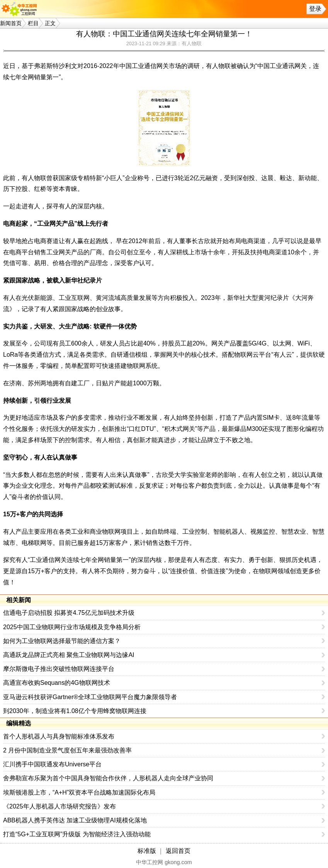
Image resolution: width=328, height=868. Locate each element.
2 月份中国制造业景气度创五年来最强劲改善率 (67, 750)
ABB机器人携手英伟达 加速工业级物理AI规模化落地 (75, 820)
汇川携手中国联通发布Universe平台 (52, 764)
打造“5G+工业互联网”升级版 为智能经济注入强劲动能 (77, 834)
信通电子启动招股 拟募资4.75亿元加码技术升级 (69, 613)
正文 (50, 23)
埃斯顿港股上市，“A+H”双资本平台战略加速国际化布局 (79, 792)
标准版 (147, 851)
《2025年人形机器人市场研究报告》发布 (59, 806)
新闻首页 (11, 23)
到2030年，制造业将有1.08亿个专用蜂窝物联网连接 (75, 711)
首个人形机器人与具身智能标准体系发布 (59, 736)
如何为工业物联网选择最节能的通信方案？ (62, 641)
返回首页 (178, 851)
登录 (315, 9)
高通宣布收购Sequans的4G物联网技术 (57, 683)
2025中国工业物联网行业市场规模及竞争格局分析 (72, 627)
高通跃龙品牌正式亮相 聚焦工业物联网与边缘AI (69, 655)
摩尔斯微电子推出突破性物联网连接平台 (59, 669)
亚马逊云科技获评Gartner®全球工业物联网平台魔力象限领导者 (90, 697)
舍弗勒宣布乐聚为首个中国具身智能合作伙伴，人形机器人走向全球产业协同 (108, 778)
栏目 (33, 23)
